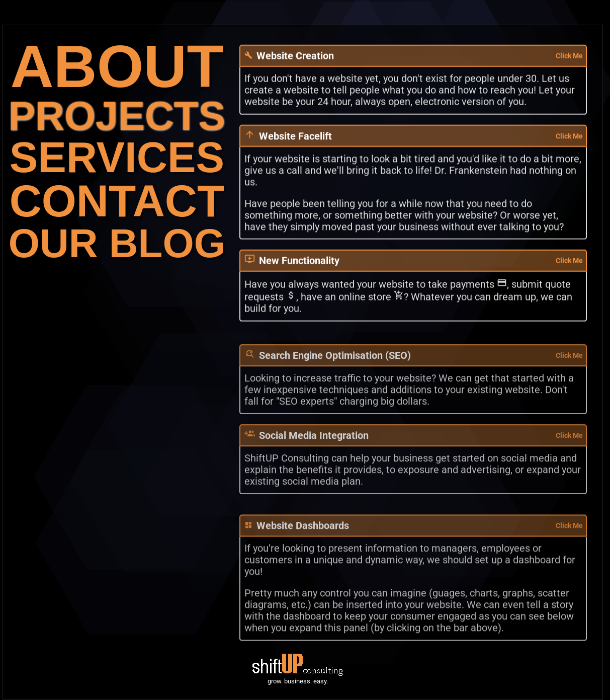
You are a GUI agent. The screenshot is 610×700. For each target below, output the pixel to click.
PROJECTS (117, 116)
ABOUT (117, 66)
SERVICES (117, 157)
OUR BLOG (117, 243)
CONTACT (117, 201)
